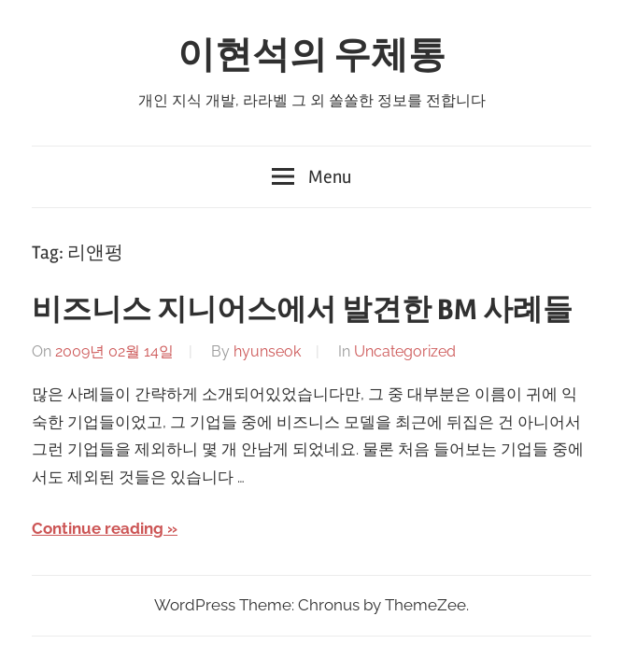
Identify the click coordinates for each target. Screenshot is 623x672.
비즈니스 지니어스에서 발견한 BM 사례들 (302, 309)
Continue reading (98, 528)
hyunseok (267, 351)
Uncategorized (405, 351)
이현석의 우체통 (311, 56)
